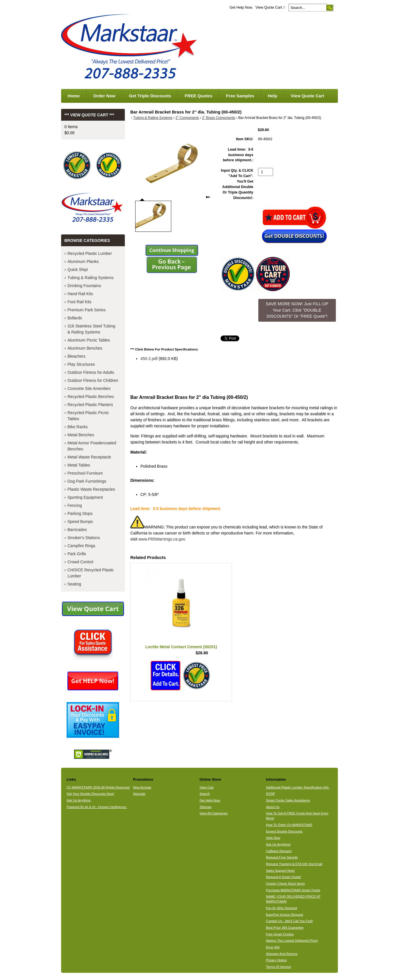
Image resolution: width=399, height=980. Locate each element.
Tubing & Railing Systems (153, 118)
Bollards (75, 318)
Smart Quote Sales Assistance (288, 800)
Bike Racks (78, 427)
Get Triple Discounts (150, 96)
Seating (74, 584)
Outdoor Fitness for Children (93, 380)
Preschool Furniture (85, 473)
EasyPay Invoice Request (285, 915)
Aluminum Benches (85, 348)
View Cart (207, 787)
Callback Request (279, 851)
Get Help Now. (241, 7)
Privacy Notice (276, 960)
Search (205, 794)
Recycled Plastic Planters (90, 405)
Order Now (104, 96)
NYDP (271, 794)
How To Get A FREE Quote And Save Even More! (297, 816)
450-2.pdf (149, 359)
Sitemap (206, 807)
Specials (139, 794)
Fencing (75, 505)
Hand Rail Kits (80, 294)
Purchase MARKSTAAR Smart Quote (293, 890)
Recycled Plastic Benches (91, 397)
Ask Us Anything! (278, 844)
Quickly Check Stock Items (286, 884)
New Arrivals (142, 787)
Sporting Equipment (85, 497)
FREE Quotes (199, 96)
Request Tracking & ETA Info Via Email (294, 864)
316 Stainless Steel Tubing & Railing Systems (91, 329)
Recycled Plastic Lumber (90, 253)
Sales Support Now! (281, 871)
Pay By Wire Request (282, 908)
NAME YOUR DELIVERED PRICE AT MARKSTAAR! (293, 899)
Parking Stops (80, 513)
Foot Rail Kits (79, 302)
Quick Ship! (78, 270)
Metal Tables (79, 465)
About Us (273, 807)
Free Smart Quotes (280, 934)
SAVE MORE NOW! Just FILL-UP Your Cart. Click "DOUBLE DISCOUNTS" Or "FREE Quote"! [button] (297, 310)
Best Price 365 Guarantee (285, 928)
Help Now (273, 838)
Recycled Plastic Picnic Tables (88, 416)
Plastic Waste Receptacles (91, 489)
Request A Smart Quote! (284, 877)
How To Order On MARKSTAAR (289, 825)
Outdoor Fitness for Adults (91, 372)
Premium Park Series (86, 310)
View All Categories (213, 813)
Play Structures (81, 364)
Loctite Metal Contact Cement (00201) (181, 647)
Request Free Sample (282, 857)
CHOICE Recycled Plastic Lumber (91, 573)
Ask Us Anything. (79, 800)
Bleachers (76, 356)
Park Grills (77, 554)
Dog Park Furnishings (87, 481)
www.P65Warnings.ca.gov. (162, 539)
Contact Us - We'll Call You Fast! (290, 921)
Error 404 (273, 947)
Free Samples (240, 96)
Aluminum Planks (83, 261)
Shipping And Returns (282, 954)
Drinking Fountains (84, 286)
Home (74, 96)
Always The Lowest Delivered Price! (292, 941)
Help (273, 96)
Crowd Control (80, 562)
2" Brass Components (219, 118)
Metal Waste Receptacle (89, 457)
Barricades (77, 530)
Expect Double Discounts (284, 831)
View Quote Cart (270, 7)
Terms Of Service (279, 967)
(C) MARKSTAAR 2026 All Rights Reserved (98, 787)
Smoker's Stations (84, 538)
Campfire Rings (81, 546)
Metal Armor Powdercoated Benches (92, 446)
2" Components (187, 118)
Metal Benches (81, 435)
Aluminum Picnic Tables (89, 340)
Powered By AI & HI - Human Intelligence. (97, 807)
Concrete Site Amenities (89, 388)
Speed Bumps (80, 522)
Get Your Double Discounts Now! (90, 794)
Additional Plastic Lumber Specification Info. (298, 787)
